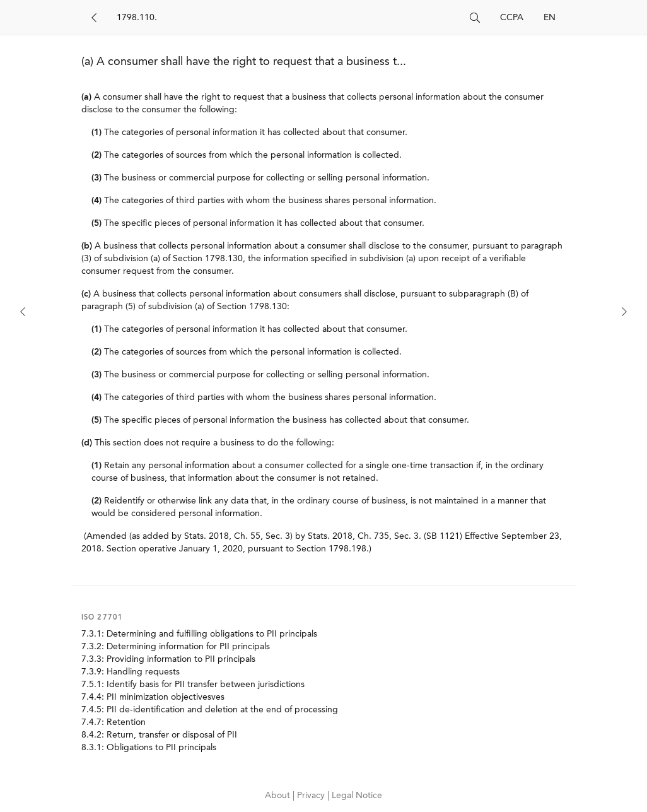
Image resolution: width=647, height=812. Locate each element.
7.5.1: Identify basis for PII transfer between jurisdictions (193, 685)
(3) (96, 178)
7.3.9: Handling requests (131, 672)
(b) (87, 246)
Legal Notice (357, 796)
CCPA (512, 18)
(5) (96, 223)
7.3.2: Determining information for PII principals (176, 647)
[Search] (288, 18)
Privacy (312, 796)
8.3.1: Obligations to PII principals (149, 748)
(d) (87, 443)
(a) (86, 97)
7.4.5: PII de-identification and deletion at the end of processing (210, 710)
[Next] (624, 312)
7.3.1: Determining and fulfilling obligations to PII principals (199, 634)
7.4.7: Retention (114, 722)
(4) (96, 201)
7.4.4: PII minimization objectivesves (153, 697)
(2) (96, 155)
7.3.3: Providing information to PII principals (168, 659)
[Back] (94, 18)
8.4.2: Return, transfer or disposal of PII (159, 735)
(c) (86, 294)
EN (550, 18)
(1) (96, 132)
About (279, 796)
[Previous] (23, 312)
